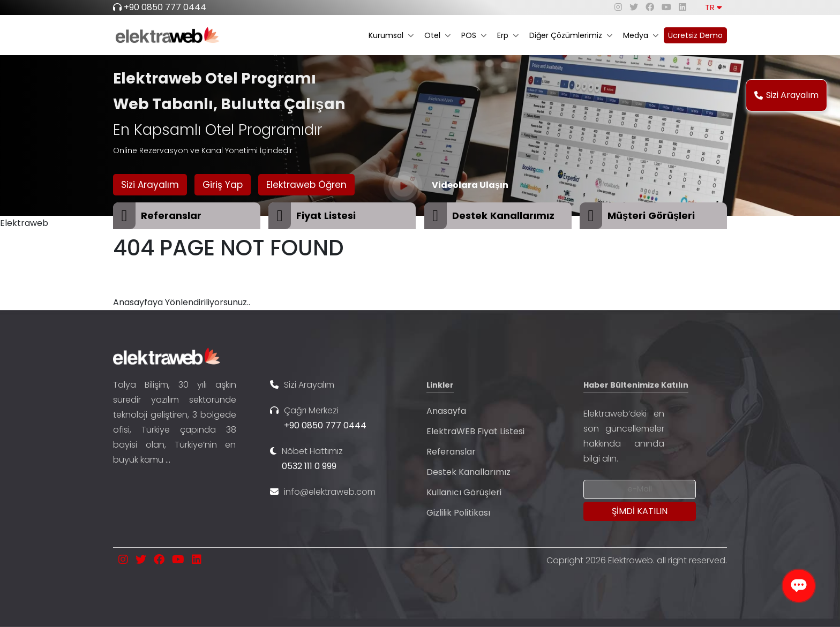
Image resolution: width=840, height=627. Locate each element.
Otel (437, 35)
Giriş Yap (223, 185)
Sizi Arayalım (786, 95)
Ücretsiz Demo (695, 35)
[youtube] (666, 7)
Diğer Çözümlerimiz (571, 35)
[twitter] (634, 7)
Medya (641, 35)
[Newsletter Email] (640, 489)
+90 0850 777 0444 (165, 7)
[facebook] (650, 7)
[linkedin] (682, 7)
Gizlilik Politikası (458, 513)
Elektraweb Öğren (306, 185)
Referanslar (451, 452)
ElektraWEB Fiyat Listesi (475, 431)
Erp (508, 35)
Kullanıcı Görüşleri (464, 492)
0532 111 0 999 (309, 466)
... (168, 460)
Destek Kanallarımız (468, 472)
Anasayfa (446, 411)
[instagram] (618, 7)
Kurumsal (391, 35)
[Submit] (640, 511)
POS (474, 35)
